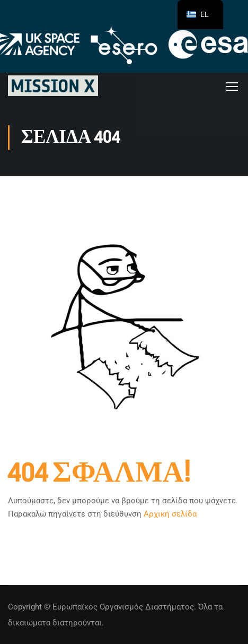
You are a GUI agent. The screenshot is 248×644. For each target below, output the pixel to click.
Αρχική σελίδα (170, 514)
